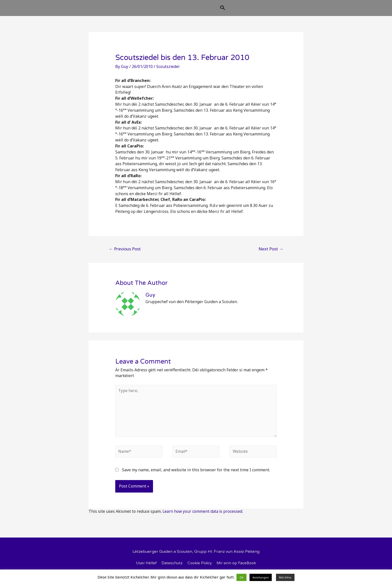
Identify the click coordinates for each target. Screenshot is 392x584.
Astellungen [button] (261, 577)
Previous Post (125, 253)
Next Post (271, 253)
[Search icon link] (248, 10)
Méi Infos (285, 577)
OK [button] (241, 577)
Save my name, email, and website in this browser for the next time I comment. (196, 476)
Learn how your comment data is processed (203, 518)
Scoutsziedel (168, 70)
